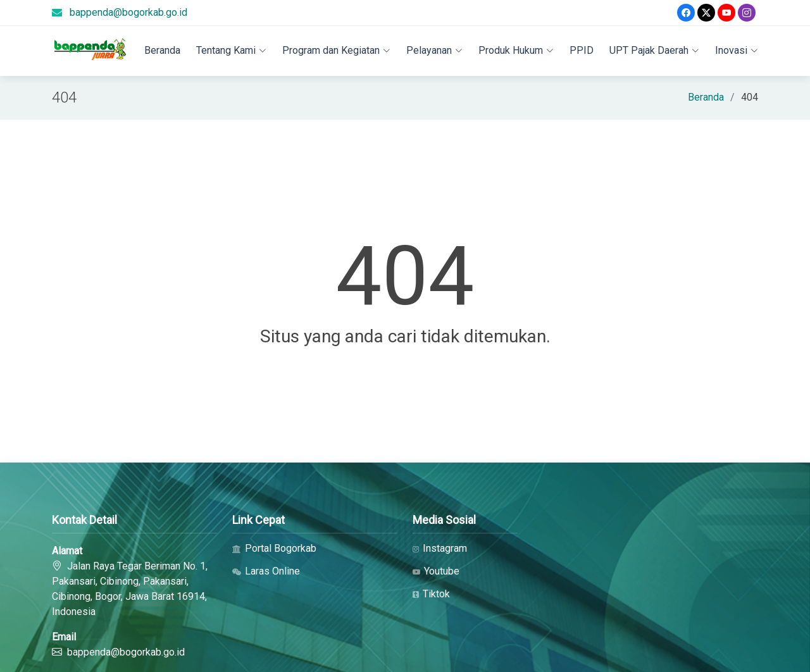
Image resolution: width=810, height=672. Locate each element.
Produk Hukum (516, 50)
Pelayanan (434, 50)
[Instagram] (747, 13)
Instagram (440, 549)
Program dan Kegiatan (336, 50)
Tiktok (431, 594)
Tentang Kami (231, 50)
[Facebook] (686, 13)
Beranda (162, 50)
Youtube (436, 571)
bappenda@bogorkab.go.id (128, 12)
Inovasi (737, 50)
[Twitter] (706, 13)
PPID (582, 50)
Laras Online (266, 571)
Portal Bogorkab (274, 549)
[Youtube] (726, 13)
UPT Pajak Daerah (654, 50)
